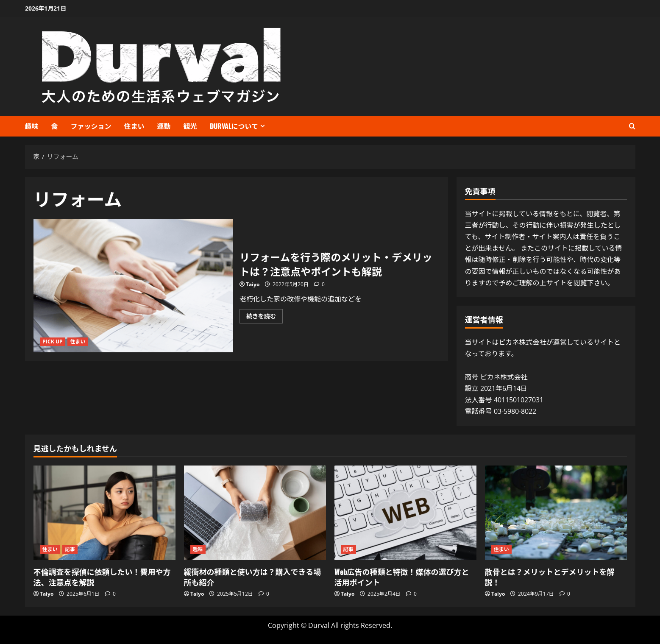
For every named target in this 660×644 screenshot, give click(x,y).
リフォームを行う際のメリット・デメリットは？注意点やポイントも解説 (134, 285)
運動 (164, 126)
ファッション (91, 126)
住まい (134, 126)
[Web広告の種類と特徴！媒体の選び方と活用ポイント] (405, 513)
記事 (70, 549)
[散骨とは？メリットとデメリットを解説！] (556, 513)
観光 (190, 126)
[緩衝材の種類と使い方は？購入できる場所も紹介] (255, 513)
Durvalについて (234, 126)
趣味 (32, 126)
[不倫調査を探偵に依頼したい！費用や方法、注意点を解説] (104, 513)
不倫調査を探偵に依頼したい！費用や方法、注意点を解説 (102, 577)
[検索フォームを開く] (632, 126)
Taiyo (253, 284)
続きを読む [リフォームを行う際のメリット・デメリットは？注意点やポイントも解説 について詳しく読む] (265, 318)
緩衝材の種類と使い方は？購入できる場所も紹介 (253, 577)
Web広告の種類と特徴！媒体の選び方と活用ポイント (402, 577)
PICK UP (53, 342)
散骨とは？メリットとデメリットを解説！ (550, 577)
